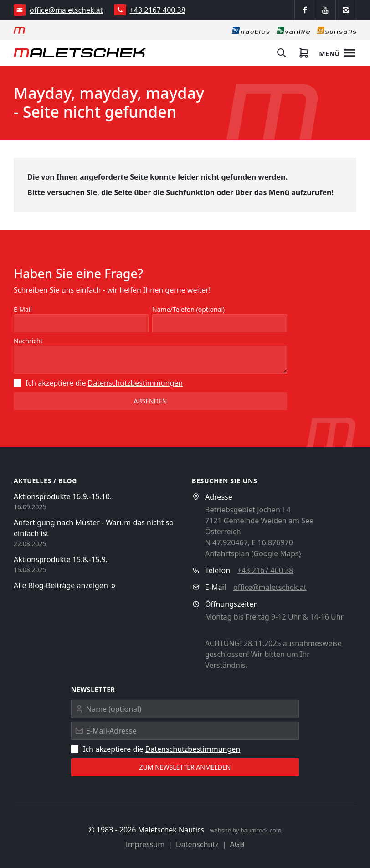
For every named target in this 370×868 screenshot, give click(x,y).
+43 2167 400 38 (158, 10)
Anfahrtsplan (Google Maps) (253, 553)
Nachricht (28, 341)
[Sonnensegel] (337, 30)
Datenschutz (197, 844)
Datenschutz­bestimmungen (136, 383)
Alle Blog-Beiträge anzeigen (65, 586)
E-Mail (23, 309)
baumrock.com (261, 830)
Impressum (145, 844)
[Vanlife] (293, 30)
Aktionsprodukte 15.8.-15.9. (61, 559)
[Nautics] (251, 30)
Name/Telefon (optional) (188, 309)
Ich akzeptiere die (98, 383)
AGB (237, 844)
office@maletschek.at (66, 10)
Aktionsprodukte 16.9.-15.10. (63, 496)
